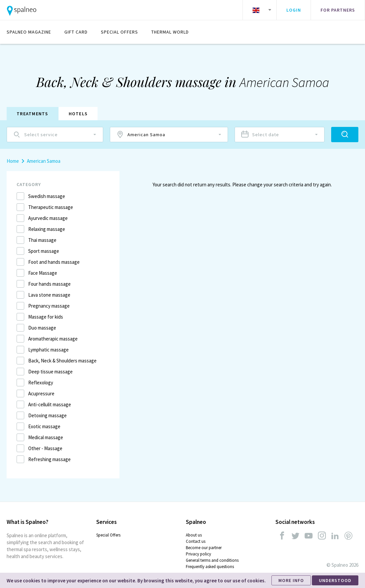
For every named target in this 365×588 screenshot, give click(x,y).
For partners (338, 10)
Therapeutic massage (51, 207)
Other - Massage (45, 448)
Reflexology (41, 383)
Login (294, 10)
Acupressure (41, 393)
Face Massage (43, 273)
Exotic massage (44, 426)
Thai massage (42, 240)
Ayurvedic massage (48, 218)
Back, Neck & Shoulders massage (62, 361)
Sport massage (44, 251)
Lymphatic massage (48, 350)
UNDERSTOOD (335, 580)
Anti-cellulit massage (50, 404)
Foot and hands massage (54, 262)
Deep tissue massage (50, 372)
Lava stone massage (49, 295)
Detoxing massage (47, 415)
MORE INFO (291, 580)
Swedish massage (47, 196)
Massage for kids (46, 317)
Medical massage (46, 437)
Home (13, 161)
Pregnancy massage (49, 306)
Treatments (33, 114)
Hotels (78, 114)
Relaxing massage (47, 229)
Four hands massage (49, 284)
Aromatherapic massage (53, 339)
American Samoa (44, 161)
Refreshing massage (49, 459)
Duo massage (42, 328)
